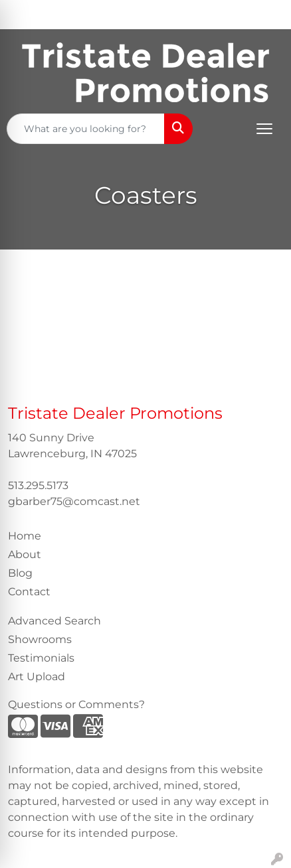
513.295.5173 (38, 485)
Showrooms (40, 639)
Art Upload (37, 677)
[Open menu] (264, 129)
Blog (20, 573)
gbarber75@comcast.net (74, 501)
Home (25, 536)
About (25, 554)
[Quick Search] (86, 129)
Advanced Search (54, 621)
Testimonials (41, 658)
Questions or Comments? (76, 704)
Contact (29, 592)
